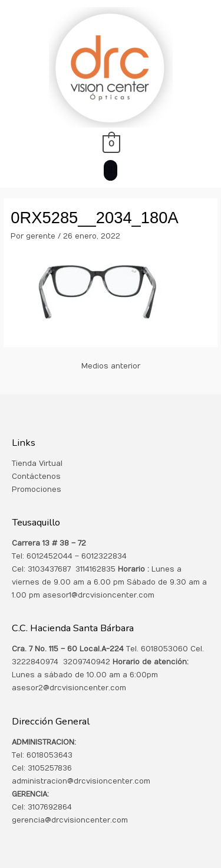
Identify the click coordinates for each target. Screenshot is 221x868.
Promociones (37, 490)
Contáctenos (36, 477)
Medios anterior (111, 366)
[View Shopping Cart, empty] (111, 143)
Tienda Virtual (37, 464)
